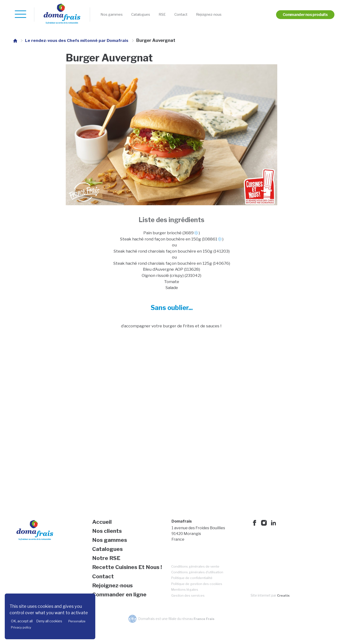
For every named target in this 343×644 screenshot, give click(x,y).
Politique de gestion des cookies (197, 592)
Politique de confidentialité (193, 586)
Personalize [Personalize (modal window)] (77, 621)
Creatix (283, 604)
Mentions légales (185, 598)
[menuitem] (114, 15)
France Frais (204, 627)
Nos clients (108, 536)
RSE (172, 15)
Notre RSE (107, 565)
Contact (193, 15)
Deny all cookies (49, 621)
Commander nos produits (302, 15)
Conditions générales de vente (196, 574)
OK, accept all (22, 621)
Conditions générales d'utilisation (198, 580)
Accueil (102, 527)
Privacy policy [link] (21, 627)
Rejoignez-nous (225, 15)
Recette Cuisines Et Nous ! (129, 574)
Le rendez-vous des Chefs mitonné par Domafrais (78, 40)
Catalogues (147, 15)
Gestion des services (188, 604)
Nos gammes (114, 15)
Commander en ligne (121, 603)
